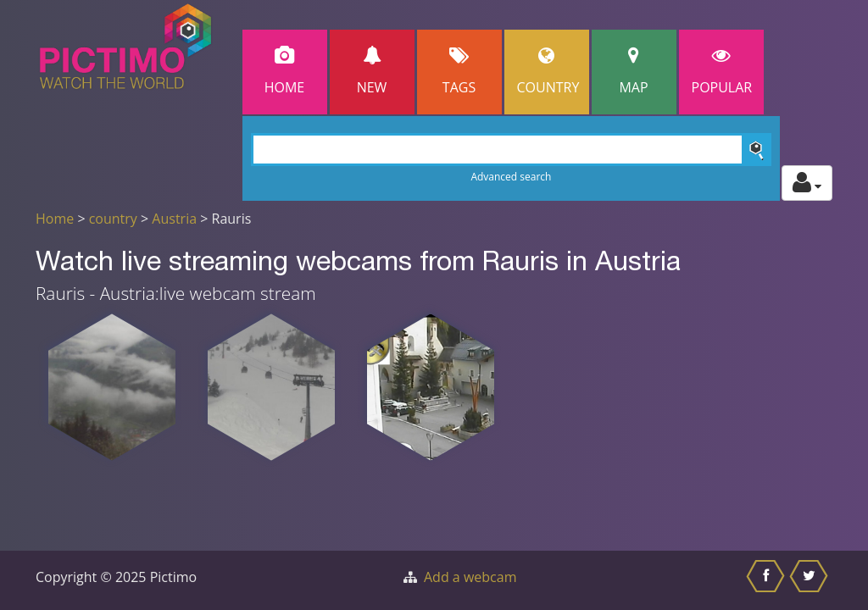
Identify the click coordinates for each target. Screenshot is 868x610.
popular (722, 72)
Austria (174, 219)
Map (634, 72)
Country (548, 72)
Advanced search (511, 177)
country (113, 219)
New (372, 72)
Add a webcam (470, 577)
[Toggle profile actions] (807, 183)
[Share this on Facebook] (768, 580)
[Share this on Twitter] (811, 580)
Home (285, 72)
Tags (459, 72)
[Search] (512, 150)
